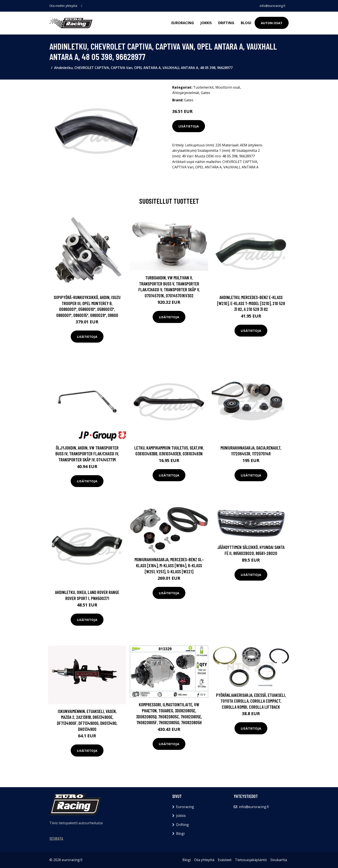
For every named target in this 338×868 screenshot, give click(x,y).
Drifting (226, 23)
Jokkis (206, 23)
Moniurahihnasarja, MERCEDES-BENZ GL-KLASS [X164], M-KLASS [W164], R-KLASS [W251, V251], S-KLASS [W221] (169, 565)
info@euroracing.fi (272, 6)
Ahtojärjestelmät (186, 93)
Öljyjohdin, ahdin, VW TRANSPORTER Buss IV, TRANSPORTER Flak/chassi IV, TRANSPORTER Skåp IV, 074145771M (87, 454)
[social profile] (82, 6)
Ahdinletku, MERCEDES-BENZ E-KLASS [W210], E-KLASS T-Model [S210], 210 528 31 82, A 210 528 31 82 (251, 303)
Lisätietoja (189, 126)
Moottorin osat (228, 87)
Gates (206, 93)
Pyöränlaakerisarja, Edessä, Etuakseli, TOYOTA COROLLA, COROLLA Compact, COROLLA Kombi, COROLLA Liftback (251, 701)
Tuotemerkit (203, 87)
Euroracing (183, 23)
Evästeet (225, 860)
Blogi (246, 23)
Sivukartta (279, 860)
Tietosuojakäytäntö (251, 860)
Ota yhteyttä (204, 860)
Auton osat (272, 23)
